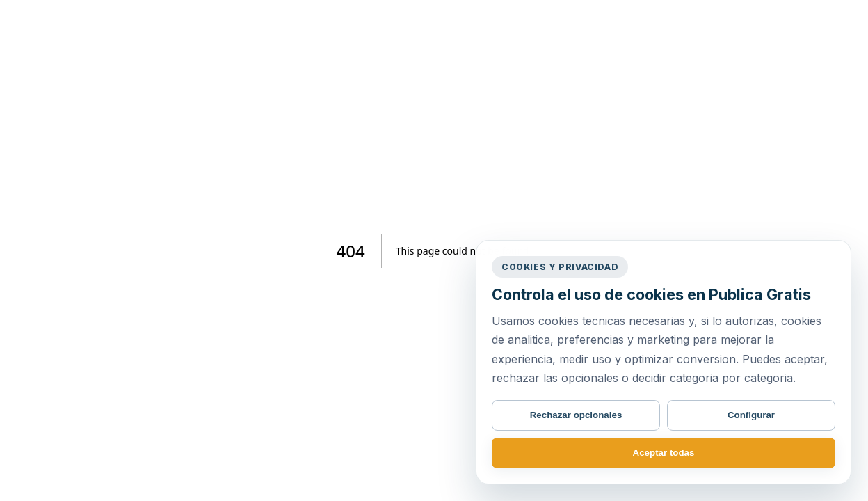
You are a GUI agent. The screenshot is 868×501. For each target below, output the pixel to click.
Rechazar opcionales (576, 415)
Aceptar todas (664, 453)
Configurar (751, 415)
